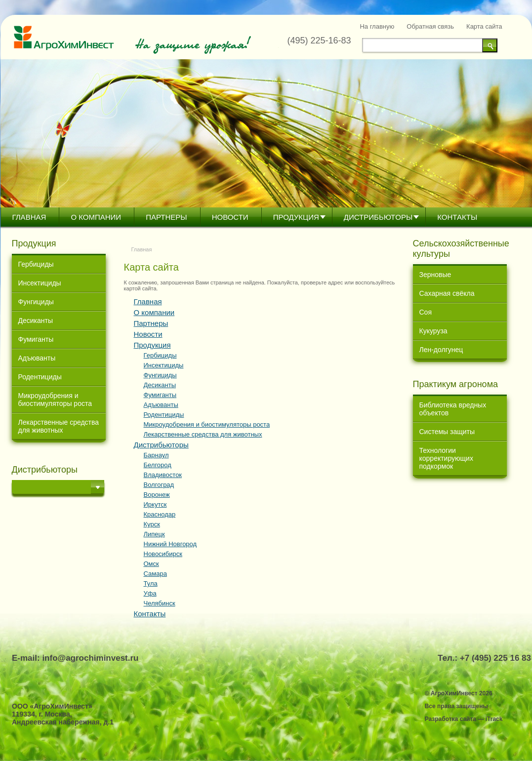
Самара (155, 574)
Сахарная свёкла (447, 293)
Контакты (457, 217)
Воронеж (157, 495)
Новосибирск (163, 554)
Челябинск (160, 603)
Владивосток (163, 475)
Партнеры (166, 217)
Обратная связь (430, 26)
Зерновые (435, 275)
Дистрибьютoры (378, 217)
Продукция (296, 217)
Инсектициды (40, 283)
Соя (426, 312)
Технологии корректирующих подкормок (446, 458)
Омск (151, 564)
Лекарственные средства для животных (59, 426)
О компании (96, 217)
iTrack (494, 719)
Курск (152, 524)
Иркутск (155, 504)
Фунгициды (36, 302)
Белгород (158, 465)
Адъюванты (37, 358)
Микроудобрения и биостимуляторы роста (55, 400)
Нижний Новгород (170, 544)
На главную (377, 26)
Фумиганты (36, 339)
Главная (29, 217)
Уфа (150, 593)
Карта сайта (484, 26)
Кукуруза (433, 331)
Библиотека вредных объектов (453, 409)
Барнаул (156, 455)
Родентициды (40, 377)
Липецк (154, 534)
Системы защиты (447, 432)
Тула (151, 583)
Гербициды (36, 264)
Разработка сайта (450, 719)
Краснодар (160, 514)
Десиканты (36, 320)
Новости (230, 217)
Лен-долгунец (441, 350)
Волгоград (159, 485)
